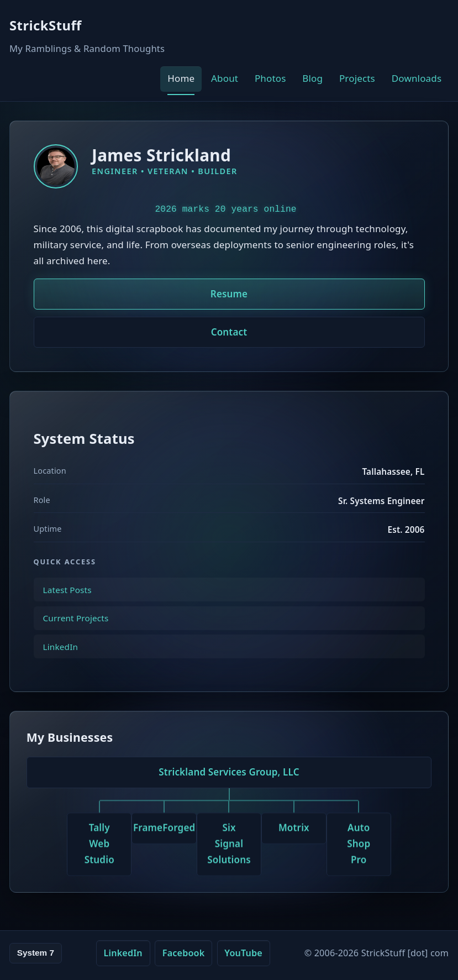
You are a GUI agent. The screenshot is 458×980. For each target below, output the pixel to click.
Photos (270, 78)
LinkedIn (61, 654)
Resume (229, 294)
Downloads (417, 78)
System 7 (36, 953)
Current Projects (76, 626)
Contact (229, 332)
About (225, 78)
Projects (357, 78)
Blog (312, 78)
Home (181, 78)
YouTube (243, 953)
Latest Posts (67, 598)
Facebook (184, 953)
